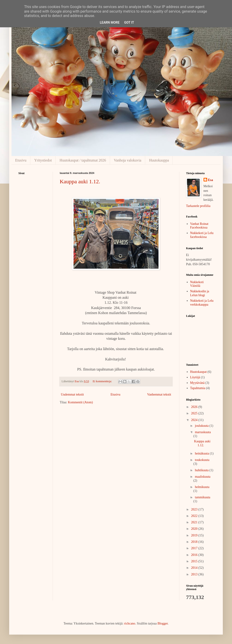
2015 (195, 561)
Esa (211, 180)
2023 (195, 509)
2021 (195, 522)
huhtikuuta (202, 470)
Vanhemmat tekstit (159, 394)
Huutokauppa (159, 160)
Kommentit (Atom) (81, 402)
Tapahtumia (198, 388)
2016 (195, 555)
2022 (195, 516)
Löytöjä (195, 377)
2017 (195, 548)
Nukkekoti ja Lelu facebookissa (202, 235)
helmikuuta (202, 487)
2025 (195, 413)
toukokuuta (202, 460)
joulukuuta (202, 426)
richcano (130, 623)
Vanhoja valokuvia (128, 160)
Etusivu (21, 160)
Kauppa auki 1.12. (80, 181)
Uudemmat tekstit (72, 394)
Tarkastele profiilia (198, 206)
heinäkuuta (202, 453)
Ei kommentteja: (103, 381)
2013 (195, 574)
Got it (129, 22)
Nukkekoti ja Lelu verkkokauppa (202, 303)
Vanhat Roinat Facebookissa (199, 226)
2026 (195, 407)
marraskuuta (203, 432)
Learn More (110, 22)
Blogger (163, 623)
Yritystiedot (43, 160)
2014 (195, 568)
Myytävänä (197, 383)
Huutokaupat (198, 372)
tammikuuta (202, 497)
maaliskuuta (203, 477)
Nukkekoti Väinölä (197, 284)
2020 (195, 529)
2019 (195, 535)
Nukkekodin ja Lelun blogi (200, 293)
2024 (195, 420)
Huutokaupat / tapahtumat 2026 (83, 160)
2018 (195, 542)
